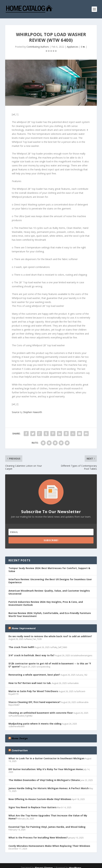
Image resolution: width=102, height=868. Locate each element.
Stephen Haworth (33, 412)
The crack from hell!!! (21, 647)
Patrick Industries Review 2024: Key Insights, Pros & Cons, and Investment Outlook (46, 603)
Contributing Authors (38, 47)
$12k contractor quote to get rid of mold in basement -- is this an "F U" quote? (50, 665)
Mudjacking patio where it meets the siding (35, 724)
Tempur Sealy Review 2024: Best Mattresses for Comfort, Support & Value (49, 570)
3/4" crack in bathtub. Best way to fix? (31, 655)
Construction (20, 750)
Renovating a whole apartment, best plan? (34, 675)
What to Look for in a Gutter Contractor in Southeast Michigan (46, 758)
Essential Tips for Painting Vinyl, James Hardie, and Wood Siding (47, 827)
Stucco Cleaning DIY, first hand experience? (34, 702)
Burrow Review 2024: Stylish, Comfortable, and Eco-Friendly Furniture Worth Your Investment (50, 615)
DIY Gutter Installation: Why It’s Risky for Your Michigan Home (46, 769)
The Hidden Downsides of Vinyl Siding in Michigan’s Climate (44, 780)
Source (16, 412)
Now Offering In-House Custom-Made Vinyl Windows (40, 799)
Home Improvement (24, 628)
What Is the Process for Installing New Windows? (38, 838)
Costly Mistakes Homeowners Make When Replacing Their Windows (49, 846)
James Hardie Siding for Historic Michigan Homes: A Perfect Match (49, 788)
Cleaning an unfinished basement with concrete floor (41, 713)
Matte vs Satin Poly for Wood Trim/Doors (33, 691)
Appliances (73, 47)
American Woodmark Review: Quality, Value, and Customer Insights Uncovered (49, 592)
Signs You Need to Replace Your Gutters (32, 807)
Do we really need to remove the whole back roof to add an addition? (50, 636)
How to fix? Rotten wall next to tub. (30, 683)
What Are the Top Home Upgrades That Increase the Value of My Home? (48, 817)
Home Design (20, 738)
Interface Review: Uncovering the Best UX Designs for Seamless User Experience (50, 581)
